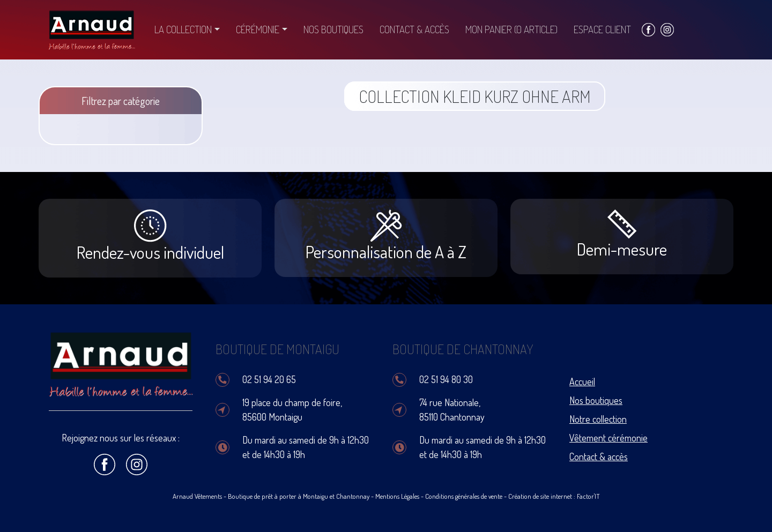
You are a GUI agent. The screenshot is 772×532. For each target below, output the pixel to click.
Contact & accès (414, 29)
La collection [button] (183, 29)
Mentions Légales (397, 496)
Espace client (602, 29)
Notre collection (598, 419)
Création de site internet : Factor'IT (554, 496)
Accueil (582, 381)
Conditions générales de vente (464, 496)
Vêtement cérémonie (608, 438)
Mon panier (511, 29)
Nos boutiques (333, 29)
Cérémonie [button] (258, 29)
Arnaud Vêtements (197, 496)
